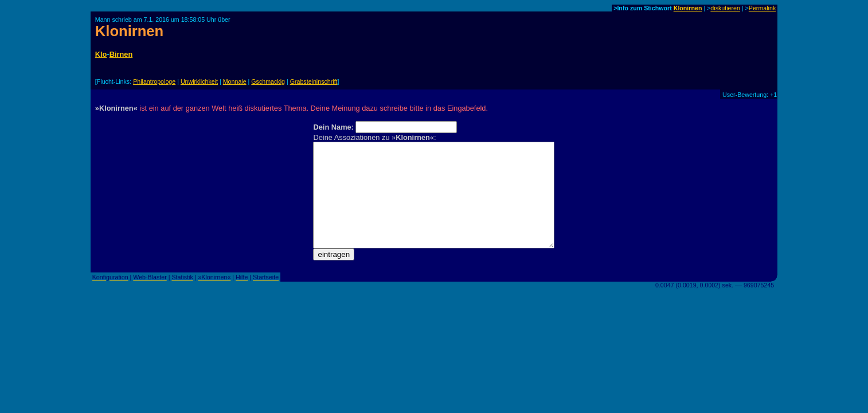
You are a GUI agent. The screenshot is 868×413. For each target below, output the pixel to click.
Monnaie (235, 81)
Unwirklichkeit (199, 81)
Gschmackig (268, 81)
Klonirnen (688, 8)
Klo (101, 54)
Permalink (762, 8)
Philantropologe (154, 81)
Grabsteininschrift (314, 81)
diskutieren (725, 8)
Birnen (121, 54)
